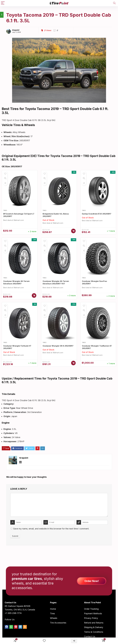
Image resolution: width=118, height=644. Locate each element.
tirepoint (16, 30)
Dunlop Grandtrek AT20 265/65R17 (97, 214)
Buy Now (73, 231)
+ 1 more (111, 231)
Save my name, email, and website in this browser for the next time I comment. (51, 529)
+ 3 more (72, 296)
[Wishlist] (44, 641)
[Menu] (3, 3)
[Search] (114, 3)
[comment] (59, 505)
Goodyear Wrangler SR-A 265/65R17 (58, 346)
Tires (5, 210)
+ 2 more (32, 231)
